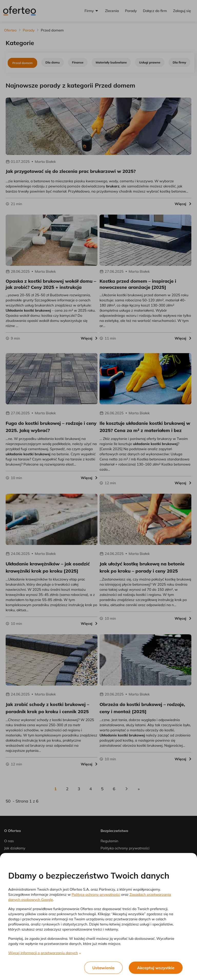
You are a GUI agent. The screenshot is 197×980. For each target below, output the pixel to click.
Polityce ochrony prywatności (96, 894)
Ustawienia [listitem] (104, 968)
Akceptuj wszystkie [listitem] (156, 968)
